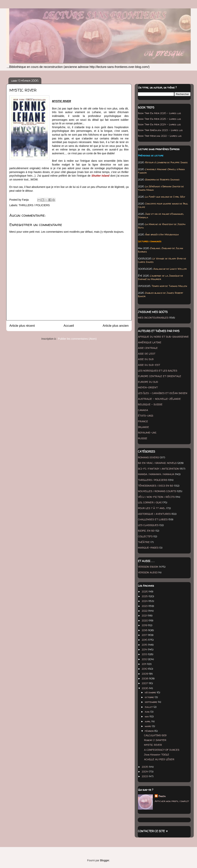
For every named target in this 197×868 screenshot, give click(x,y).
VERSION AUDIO (148, 572)
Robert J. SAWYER (155, 740)
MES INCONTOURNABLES (153, 318)
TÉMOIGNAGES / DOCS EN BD (156, 486)
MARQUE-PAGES (148, 548)
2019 (145, 625)
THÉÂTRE (144, 542)
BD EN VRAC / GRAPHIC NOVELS (157, 463)
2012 (145, 659)
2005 (145, 767)
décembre (151, 692)
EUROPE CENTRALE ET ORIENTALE (160, 376)
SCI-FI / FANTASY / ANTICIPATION (158, 469)
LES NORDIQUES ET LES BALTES (158, 371)
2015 (145, 645)
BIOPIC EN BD (146, 531)
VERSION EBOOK (148, 567)
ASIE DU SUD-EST (149, 365)
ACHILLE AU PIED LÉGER (159, 759)
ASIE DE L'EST (147, 354)
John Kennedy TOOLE (157, 755)
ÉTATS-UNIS (146, 416)
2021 (145, 615)
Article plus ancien (116, 326)
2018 (145, 630)
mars (148, 726)
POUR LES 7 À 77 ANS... (152, 508)
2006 (145, 688)
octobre (150, 697)
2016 (145, 640)
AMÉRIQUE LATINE (150, 342)
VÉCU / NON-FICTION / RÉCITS (156, 497)
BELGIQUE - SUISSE (150, 404)
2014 (145, 649)
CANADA (143, 410)
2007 (145, 683)
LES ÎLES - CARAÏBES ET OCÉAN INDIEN (163, 393)
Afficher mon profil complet (172, 801)
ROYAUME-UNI (147, 433)
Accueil (69, 326)
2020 (145, 620)
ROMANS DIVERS (148, 457)
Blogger (105, 860)
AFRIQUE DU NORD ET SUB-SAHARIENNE (163, 337)
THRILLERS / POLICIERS (34, 205)
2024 (145, 601)
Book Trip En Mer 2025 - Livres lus (159, 119)
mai (147, 716)
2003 (145, 776)
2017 (145, 635)
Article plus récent (22, 326)
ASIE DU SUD (146, 359)
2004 (145, 771)
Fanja (162, 796)
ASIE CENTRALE (148, 348)
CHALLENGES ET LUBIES (153, 519)
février (150, 731)
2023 (145, 606)
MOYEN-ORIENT (148, 387)
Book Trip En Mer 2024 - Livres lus (159, 124)
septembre (151, 702)
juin (148, 712)
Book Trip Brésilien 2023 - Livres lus (160, 130)
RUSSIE (143, 438)
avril (148, 721)
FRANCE (143, 421)
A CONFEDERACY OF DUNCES (162, 750)
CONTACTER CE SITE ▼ (153, 831)
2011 (144, 664)
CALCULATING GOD (155, 735)
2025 (145, 596)
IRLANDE (143, 427)
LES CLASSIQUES (148, 525)
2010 (145, 669)
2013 (145, 654)
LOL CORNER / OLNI (150, 502)
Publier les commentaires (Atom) (77, 339)
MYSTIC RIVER (153, 745)
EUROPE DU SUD (148, 382)
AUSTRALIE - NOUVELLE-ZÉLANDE (159, 399)
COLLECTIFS (145, 536)
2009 (145, 674)
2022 (145, 611)
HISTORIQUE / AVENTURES (154, 514)
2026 (145, 591)
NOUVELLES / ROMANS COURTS (157, 491)
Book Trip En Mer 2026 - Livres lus (159, 113)
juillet (149, 707)
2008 (145, 678)
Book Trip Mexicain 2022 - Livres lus (160, 136)
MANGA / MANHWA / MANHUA (156, 474)
